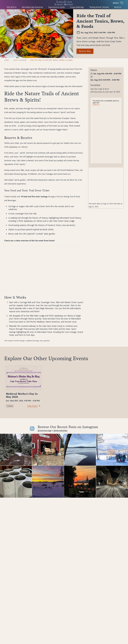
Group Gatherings (77, 7)
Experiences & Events (56, 7)
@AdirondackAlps (60, 430)
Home (7, 60)
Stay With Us (12, 7)
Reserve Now (85, 51)
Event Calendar (20, 60)
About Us (118, 7)
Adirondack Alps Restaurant (32, 7)
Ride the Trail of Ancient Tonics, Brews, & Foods (52, 60)
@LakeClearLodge (45, 430)
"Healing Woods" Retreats (99, 7)
